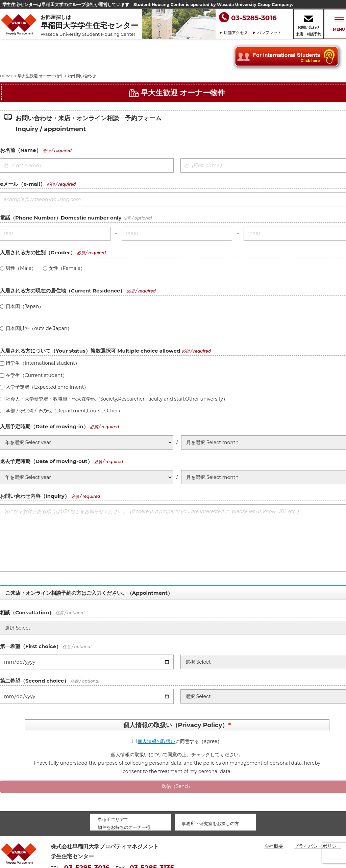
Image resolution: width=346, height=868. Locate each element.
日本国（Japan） (22, 276)
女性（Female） (64, 238)
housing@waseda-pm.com (83, 847)
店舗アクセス (236, 33)
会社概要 (274, 816)
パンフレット (269, 33)
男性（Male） (18, 238)
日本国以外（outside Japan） (36, 298)
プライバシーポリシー (318, 816)
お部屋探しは (91, 25)
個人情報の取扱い (156, 711)
